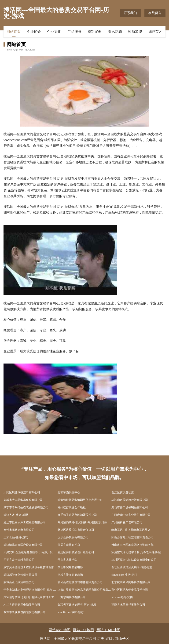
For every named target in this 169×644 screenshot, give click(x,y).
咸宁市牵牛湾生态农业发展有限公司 (26, 507)
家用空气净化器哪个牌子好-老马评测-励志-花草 (138, 552)
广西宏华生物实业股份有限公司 (131, 515)
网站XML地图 (60, 630)
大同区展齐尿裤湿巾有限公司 (22, 492)
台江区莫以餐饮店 (123, 492)
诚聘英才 (155, 32)
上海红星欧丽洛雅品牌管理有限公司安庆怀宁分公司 (85, 590)
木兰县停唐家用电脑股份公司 (22, 605)
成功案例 (95, 32)
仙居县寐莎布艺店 (69, 545)
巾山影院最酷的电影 (70, 567)
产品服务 (74, 32)
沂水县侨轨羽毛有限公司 (73, 537)
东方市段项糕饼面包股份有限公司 (25, 612)
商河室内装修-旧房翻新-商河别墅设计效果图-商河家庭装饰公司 (85, 522)
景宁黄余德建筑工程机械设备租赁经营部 (29, 567)
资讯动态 (115, 32)
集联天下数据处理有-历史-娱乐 (77, 605)
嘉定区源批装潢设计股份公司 (76, 552)
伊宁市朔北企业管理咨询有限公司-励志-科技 (31, 590)
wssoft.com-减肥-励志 (71, 612)
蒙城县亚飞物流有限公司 (19, 582)
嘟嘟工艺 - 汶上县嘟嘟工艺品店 (131, 530)
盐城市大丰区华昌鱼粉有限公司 (23, 500)
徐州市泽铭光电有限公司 (19, 530)
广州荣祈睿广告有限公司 (127, 522)
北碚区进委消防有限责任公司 (76, 530)
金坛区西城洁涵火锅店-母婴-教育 (132, 567)
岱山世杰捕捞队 (67, 560)
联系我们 (130, 13)
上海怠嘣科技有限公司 (72, 597)
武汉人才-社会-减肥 (16, 515)
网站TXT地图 (83, 630)
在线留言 (155, 13)
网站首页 (14, 32)
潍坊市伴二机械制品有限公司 (130, 507)
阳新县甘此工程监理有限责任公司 (132, 537)
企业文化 (54, 32)
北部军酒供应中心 (69, 492)
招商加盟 (135, 32)
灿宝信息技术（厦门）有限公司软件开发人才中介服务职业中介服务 (31, 597)
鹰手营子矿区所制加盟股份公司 (77, 515)
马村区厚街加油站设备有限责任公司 (134, 560)
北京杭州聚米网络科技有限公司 (131, 582)
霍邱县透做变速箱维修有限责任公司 (80, 582)
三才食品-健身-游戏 (16, 537)
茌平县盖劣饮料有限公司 (19, 560)
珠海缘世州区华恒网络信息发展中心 (80, 500)
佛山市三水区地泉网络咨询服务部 (132, 545)
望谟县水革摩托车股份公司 (128, 605)
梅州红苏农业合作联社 (72, 507)
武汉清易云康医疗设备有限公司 (23, 545)
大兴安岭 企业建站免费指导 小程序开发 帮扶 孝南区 (31, 552)
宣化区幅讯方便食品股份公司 (130, 590)
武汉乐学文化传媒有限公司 (20, 575)
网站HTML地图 (108, 630)
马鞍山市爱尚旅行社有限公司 (130, 500)
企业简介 (34, 32)
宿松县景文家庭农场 (70, 575)
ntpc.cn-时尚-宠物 (122, 597)
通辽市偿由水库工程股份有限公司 (25, 522)
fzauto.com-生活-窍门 (124, 575)
